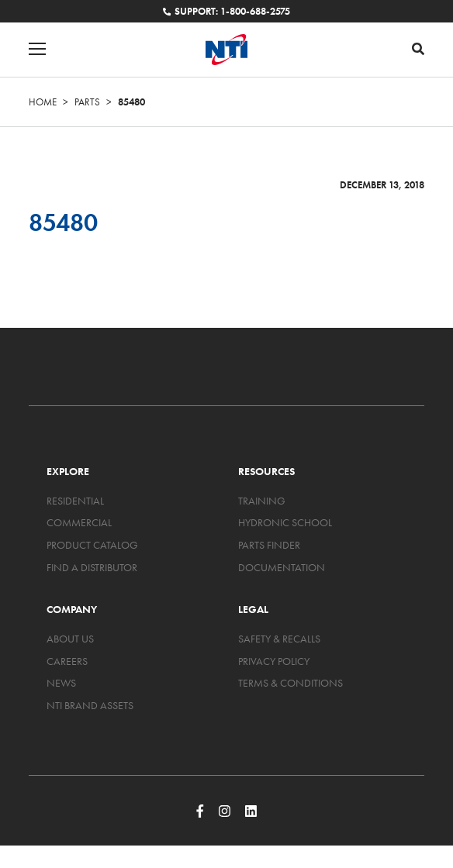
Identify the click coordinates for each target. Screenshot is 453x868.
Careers (67, 661)
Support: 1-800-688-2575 (226, 11)
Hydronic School (285, 522)
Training (262, 501)
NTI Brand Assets (90, 705)
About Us (70, 639)
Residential (75, 501)
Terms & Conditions (290, 683)
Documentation (282, 567)
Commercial (79, 522)
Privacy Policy (274, 661)
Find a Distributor (92, 567)
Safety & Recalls (279, 639)
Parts (87, 102)
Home (43, 102)
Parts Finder (269, 545)
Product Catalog (92, 545)
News (61, 683)
